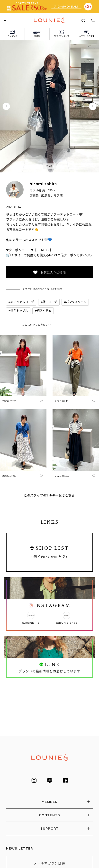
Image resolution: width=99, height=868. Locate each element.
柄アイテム (44, 311)
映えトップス (19, 311)
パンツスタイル (76, 302)
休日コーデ (50, 302)
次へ (93, 106)
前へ (6, 106)
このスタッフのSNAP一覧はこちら (49, 495)
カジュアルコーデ (22, 302)
